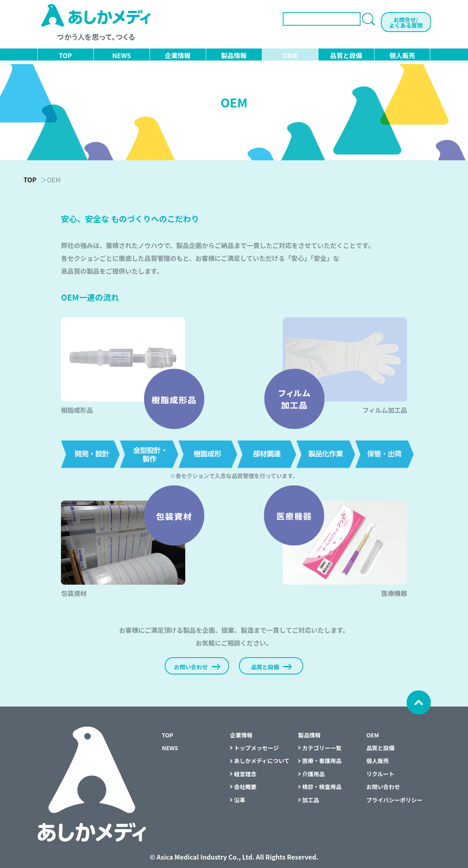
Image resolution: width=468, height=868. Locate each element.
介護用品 (314, 774)
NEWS (122, 55)
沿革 (240, 800)
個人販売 (402, 55)
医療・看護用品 (322, 761)
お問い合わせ (383, 787)
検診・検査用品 (322, 787)
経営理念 (245, 774)
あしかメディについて (262, 761)
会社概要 (245, 787)
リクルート (381, 774)
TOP (65, 55)
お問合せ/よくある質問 (406, 22)
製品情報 (234, 55)
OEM (290, 55)
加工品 (311, 800)
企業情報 (178, 55)
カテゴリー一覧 (322, 748)
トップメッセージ (257, 748)
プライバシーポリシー (395, 800)
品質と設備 (346, 55)
